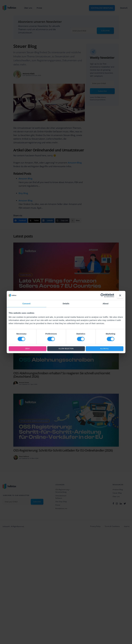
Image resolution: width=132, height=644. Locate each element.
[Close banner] (120, 295)
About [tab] (106, 304)
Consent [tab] (26, 304)
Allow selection (66, 349)
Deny (27, 349)
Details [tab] (66, 304)
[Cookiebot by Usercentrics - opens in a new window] (103, 295)
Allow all (104, 349)
